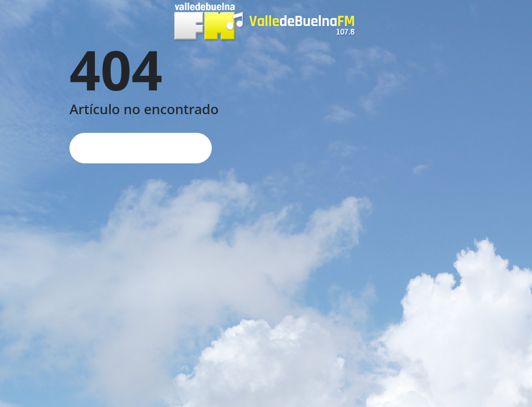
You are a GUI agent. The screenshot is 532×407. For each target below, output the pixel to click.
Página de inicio (141, 148)
